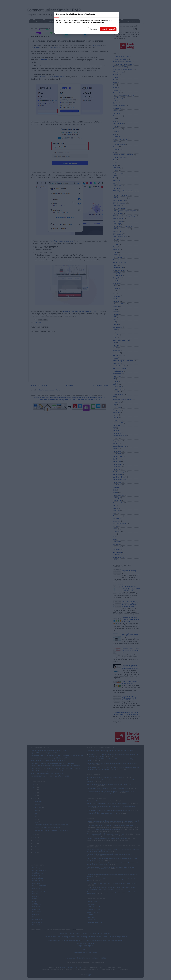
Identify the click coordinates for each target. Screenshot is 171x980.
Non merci (94, 29)
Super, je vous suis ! (108, 29)
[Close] (116, 15)
